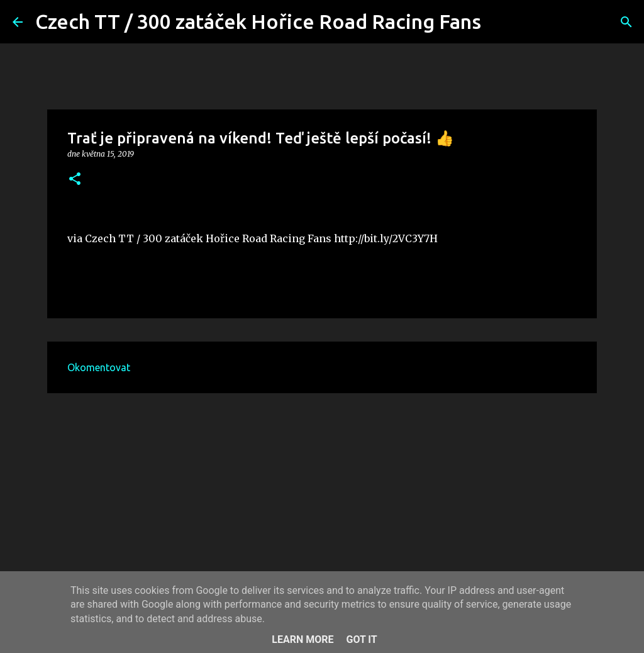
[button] (75, 180)
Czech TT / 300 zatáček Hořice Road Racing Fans (258, 21)
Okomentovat (99, 367)
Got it (361, 639)
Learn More (303, 639)
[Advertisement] (322, 500)
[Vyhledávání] (499, 22)
